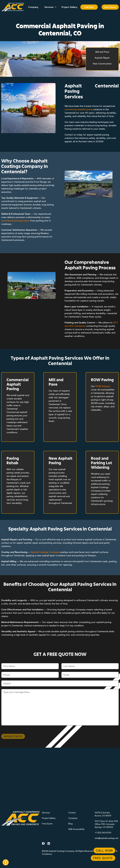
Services (52, 7)
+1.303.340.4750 (103, 833)
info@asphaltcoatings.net (106, 838)
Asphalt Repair (102, 58)
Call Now (89, 7)
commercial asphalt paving (79, 109)
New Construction (102, 64)
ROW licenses (103, 386)
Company (33, 7)
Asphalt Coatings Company (45, 552)
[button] (6, 862)
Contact (72, 813)
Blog (70, 824)
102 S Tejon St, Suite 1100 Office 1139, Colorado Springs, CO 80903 (106, 824)
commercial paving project (15, 221)
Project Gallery (69, 7)
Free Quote (110, 7)
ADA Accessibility (76, 829)
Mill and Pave (102, 52)
